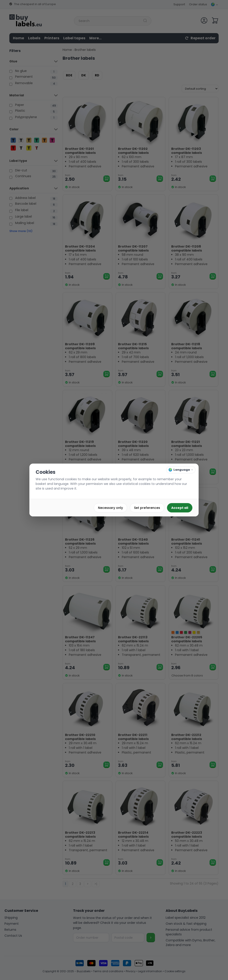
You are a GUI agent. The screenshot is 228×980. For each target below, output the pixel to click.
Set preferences (147, 508)
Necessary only (110, 508)
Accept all (180, 508)
